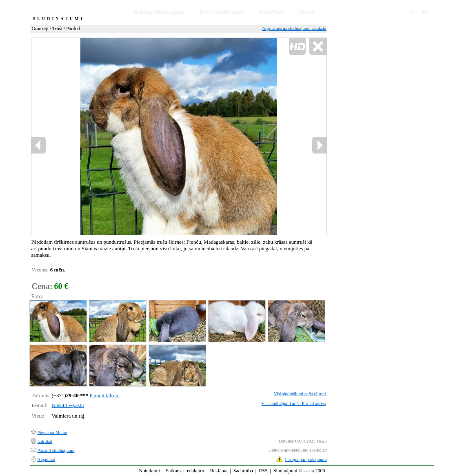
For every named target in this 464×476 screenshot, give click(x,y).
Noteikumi (150, 471)
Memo (306, 12)
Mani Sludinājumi (222, 12)
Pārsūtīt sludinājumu (56, 450)
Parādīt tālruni (104, 395)
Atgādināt (46, 459)
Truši (57, 29)
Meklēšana (272, 12)
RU (414, 12)
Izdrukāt (45, 441)
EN (425, 12)
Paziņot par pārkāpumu (306, 459)
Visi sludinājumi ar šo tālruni (300, 394)
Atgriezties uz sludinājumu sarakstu (294, 28)
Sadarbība (243, 471)
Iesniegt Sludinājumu (160, 12)
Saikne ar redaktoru (185, 471)
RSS (263, 471)
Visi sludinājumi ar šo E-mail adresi (294, 403)
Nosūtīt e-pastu (68, 405)
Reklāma (219, 471)
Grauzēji (40, 29)
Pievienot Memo (52, 432)
